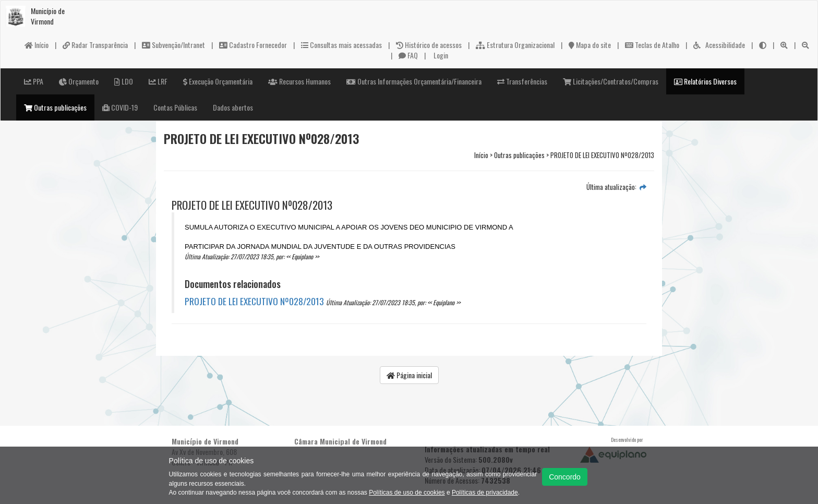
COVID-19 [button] (120, 107)
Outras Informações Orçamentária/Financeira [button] (414, 81)
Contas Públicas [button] (175, 107)
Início (37, 45)
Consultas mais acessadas (341, 45)
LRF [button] (158, 81)
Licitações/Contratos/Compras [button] (611, 81)
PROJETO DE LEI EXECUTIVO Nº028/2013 (254, 301)
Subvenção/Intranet (173, 45)
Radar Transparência (95, 45)
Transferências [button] (522, 81)
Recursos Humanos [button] (299, 81)
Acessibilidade (719, 45)
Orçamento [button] (79, 81)
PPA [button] (34, 81)
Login (440, 55)
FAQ (408, 55)
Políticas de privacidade (485, 493)
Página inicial (409, 375)
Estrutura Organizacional (515, 45)
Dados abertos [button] (233, 107)
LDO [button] (124, 81)
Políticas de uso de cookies (407, 493)
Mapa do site (590, 45)
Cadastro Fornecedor (253, 45)
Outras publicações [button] (55, 107)
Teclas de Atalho (652, 45)
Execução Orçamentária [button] (218, 81)
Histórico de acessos (429, 45)
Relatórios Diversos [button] (705, 81)
